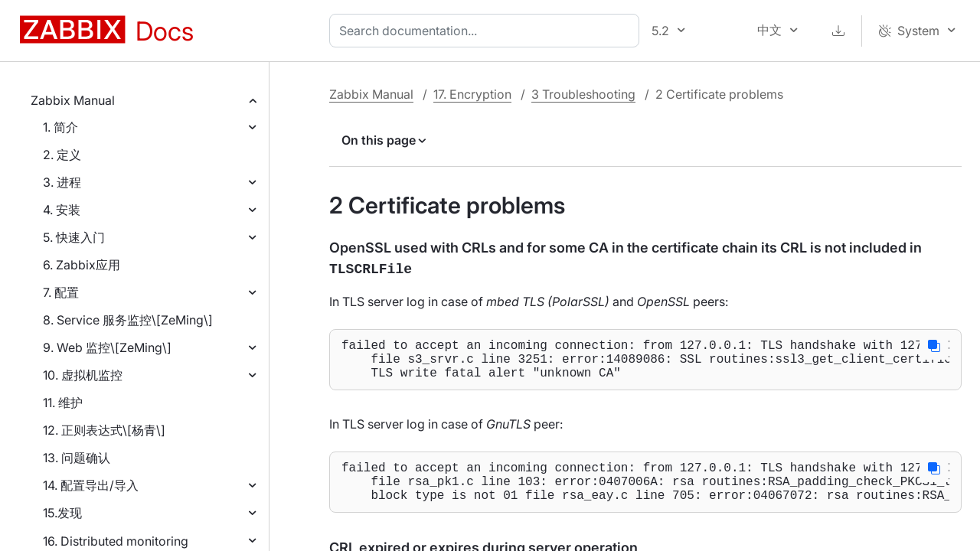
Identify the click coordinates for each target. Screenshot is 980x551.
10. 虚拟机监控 (83, 375)
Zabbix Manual (73, 100)
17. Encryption (472, 94)
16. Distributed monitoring (116, 541)
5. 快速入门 (74, 237)
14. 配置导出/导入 (91, 485)
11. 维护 (63, 403)
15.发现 (62, 513)
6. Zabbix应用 (82, 265)
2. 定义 (62, 155)
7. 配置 (61, 292)
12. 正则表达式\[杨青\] (104, 430)
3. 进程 (62, 182)
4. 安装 (62, 210)
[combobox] (487, 31)
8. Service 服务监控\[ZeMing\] (128, 320)
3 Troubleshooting (583, 94)
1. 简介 (60, 127)
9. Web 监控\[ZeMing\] (107, 347)
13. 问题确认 (77, 458)
